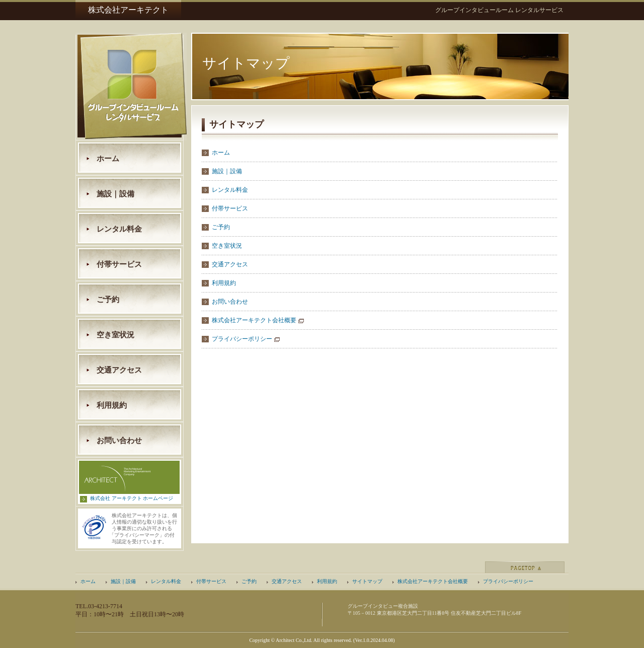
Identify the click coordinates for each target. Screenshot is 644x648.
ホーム (108, 159)
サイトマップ (367, 581)
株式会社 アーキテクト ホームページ (132, 498)
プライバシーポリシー (242, 339)
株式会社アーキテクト (128, 10)
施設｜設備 (115, 194)
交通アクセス (119, 370)
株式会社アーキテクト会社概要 (254, 320)
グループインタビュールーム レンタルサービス (499, 10)
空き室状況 (115, 335)
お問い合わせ (119, 441)
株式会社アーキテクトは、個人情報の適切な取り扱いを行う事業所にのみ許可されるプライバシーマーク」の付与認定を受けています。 (144, 528)
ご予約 (108, 300)
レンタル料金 (119, 229)
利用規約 (112, 405)
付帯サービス (119, 264)
